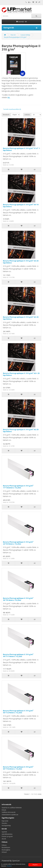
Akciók (4, 839)
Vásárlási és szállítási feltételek (12, 808)
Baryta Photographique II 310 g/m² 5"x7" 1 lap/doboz (21, 149)
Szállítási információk (9, 812)
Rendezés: (6, 115)
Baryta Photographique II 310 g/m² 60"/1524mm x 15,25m (18, 768)
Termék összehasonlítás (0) (12, 109)
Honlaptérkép (6, 826)
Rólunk (4, 810)
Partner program (7, 836)
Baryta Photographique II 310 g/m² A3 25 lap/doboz (21, 318)
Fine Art (13, 35)
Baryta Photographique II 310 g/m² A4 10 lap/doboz (21, 205)
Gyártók (4, 832)
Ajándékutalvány (7, 834)
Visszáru (4, 823)
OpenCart (16, 861)
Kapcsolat (5, 821)
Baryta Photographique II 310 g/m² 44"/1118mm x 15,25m (18, 655)
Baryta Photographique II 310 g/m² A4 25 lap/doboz (21, 262)
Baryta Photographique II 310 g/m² (15, 37)
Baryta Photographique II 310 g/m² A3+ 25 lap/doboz (21, 374)
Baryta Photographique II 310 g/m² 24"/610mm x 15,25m (18, 543)
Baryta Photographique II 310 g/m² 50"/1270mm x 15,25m (18, 712)
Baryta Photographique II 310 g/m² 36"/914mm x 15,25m (18, 599)
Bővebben (9, 866)
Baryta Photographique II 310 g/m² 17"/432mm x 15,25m (18, 487)
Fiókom (4, 845)
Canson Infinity (25, 35)
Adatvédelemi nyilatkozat (10, 815)
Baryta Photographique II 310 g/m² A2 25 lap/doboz (21, 430)
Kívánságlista (6, 850)
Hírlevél (4, 852)
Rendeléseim (6, 847)
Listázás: (27, 115)
